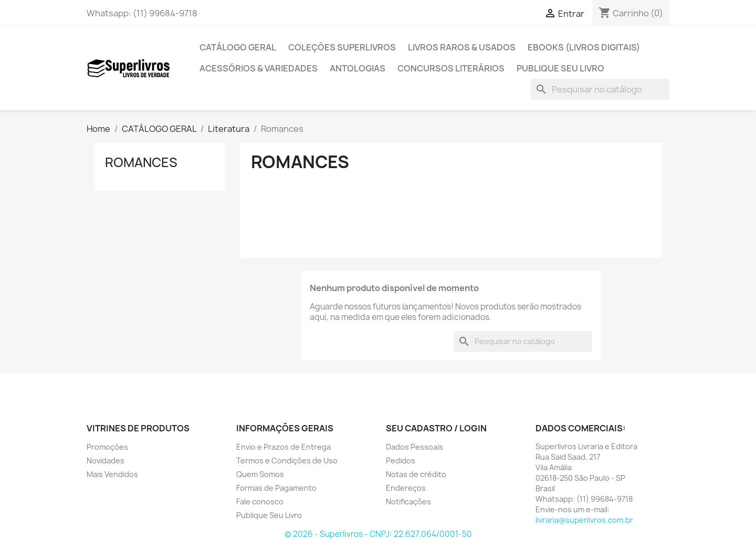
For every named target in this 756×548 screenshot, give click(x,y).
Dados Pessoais (414, 447)
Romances (141, 162)
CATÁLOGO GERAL (238, 47)
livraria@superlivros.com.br (584, 520)
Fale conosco (260, 502)
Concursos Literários (451, 68)
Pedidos (401, 461)
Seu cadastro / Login (436, 428)
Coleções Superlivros (342, 47)
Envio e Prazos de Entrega (283, 447)
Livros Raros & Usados (462, 47)
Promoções (107, 447)
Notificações (408, 502)
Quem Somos (260, 474)
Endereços (406, 488)
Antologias (358, 68)
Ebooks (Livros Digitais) (584, 47)
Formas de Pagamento (276, 488)
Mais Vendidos (112, 474)
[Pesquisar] (600, 89)
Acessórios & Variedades (259, 68)
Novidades (106, 461)
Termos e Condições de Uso (287, 461)
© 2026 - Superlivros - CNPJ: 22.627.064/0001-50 (378, 534)
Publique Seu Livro (560, 68)
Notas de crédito (416, 474)
